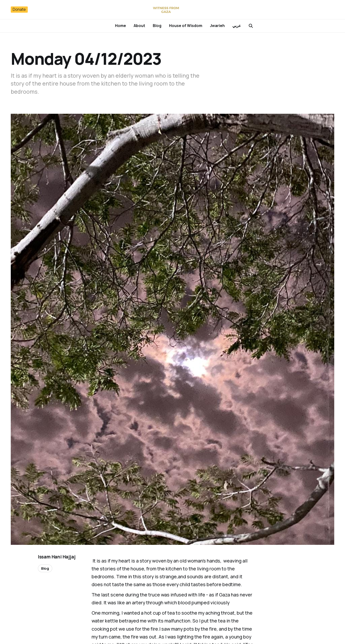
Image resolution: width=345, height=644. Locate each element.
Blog (157, 26)
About (139, 26)
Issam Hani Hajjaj (57, 557)
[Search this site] (251, 26)
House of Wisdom (186, 26)
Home (120, 26)
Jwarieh (217, 26)
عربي (237, 26)
